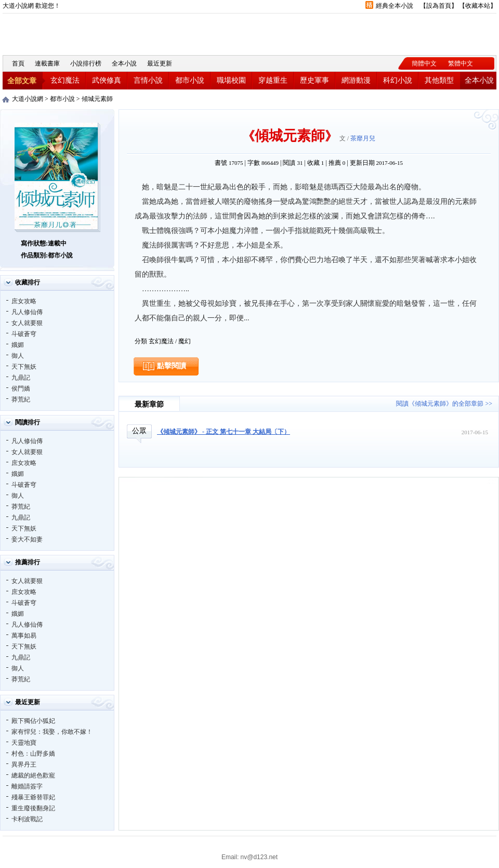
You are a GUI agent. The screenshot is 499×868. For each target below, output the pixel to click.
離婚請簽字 (27, 786)
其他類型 (439, 80)
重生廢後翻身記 (33, 808)
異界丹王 (24, 765)
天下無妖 (24, 367)
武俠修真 (107, 80)
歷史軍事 (314, 80)
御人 (18, 356)
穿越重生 (273, 80)
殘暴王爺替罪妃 (33, 797)
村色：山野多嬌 (33, 754)
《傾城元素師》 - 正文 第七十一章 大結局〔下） (224, 432)
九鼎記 (21, 378)
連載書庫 (47, 63)
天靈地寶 (24, 743)
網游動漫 (356, 80)
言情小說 (148, 80)
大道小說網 (60, 33)
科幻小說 (398, 80)
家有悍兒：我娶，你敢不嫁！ (52, 732)
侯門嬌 (21, 388)
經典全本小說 (395, 6)
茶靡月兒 (363, 138)
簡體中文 (424, 63)
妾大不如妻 (27, 539)
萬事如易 (24, 636)
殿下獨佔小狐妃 (33, 721)
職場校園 (231, 80)
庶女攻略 (24, 301)
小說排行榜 (86, 63)
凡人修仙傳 (27, 312)
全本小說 (124, 63)
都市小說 (190, 80)
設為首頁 (439, 6)
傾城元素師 (97, 99)
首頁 (18, 63)
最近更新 (160, 63)
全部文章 (22, 81)
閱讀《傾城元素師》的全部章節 (440, 404)
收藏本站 (478, 6)
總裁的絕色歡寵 (33, 775)
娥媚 (18, 345)
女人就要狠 (27, 323)
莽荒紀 (21, 399)
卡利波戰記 (27, 819)
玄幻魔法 (65, 80)
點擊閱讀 (172, 366)
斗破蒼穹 (24, 334)
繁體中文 (461, 63)
